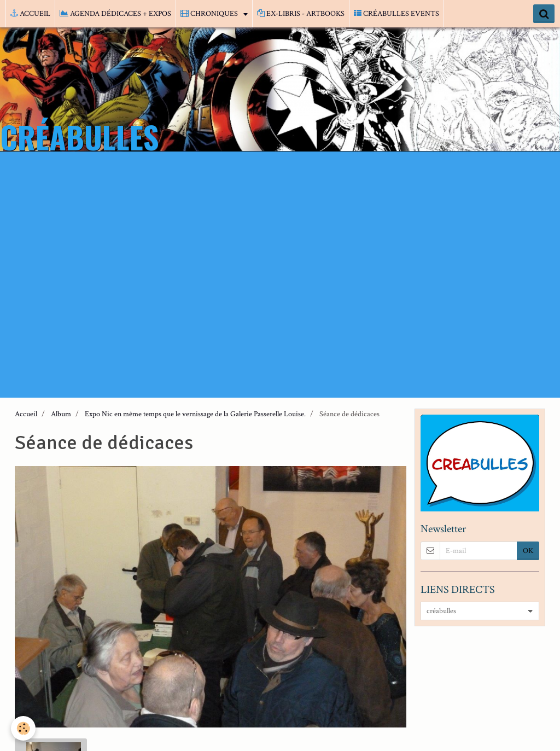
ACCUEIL (30, 14)
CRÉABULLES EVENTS (396, 14)
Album (61, 414)
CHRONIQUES (210, 14)
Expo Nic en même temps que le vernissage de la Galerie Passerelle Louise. (195, 414)
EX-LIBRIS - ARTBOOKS (301, 14)
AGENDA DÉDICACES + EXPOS (115, 14)
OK (528, 551)
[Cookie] (23, 728)
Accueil (26, 414)
